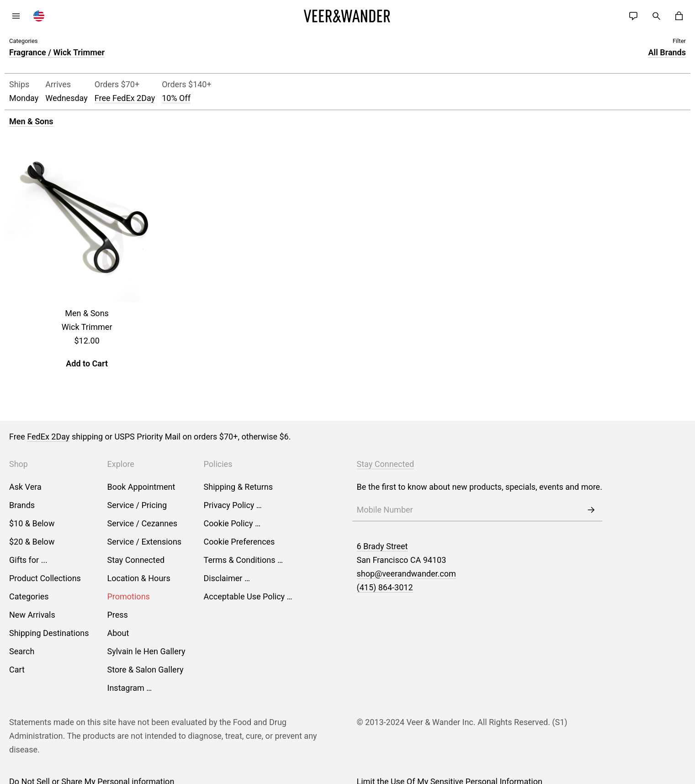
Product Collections (45, 578)
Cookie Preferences (239, 542)
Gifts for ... (28, 560)
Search (22, 651)
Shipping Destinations (49, 633)
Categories (29, 596)
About (118, 633)
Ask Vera (25, 487)
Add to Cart (87, 363)
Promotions (129, 596)
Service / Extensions (145, 542)
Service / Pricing (137, 505)
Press (118, 615)
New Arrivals (32, 615)
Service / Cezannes (143, 523)
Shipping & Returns (239, 487)
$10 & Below (32, 523)
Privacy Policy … (233, 505)
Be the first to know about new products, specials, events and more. (480, 487)
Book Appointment (141, 487)
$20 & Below (32, 542)
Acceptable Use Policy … (248, 596)
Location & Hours (139, 578)
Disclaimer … (227, 578)
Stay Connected (136, 560)
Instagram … (130, 688)
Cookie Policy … (232, 523)
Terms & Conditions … (243, 560)
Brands (22, 505)
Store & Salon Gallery (146, 670)
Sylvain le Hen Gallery (146, 651)
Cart (17, 670)
